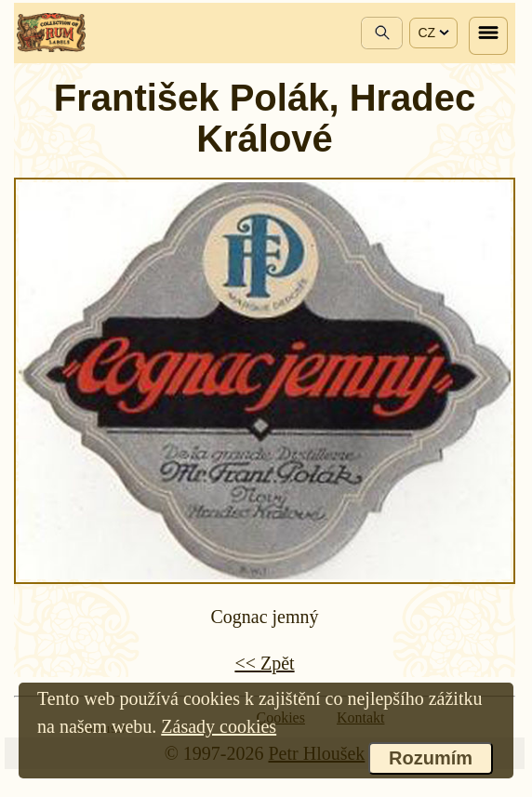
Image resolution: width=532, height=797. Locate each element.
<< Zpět (264, 663)
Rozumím (431, 758)
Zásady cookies (219, 726)
